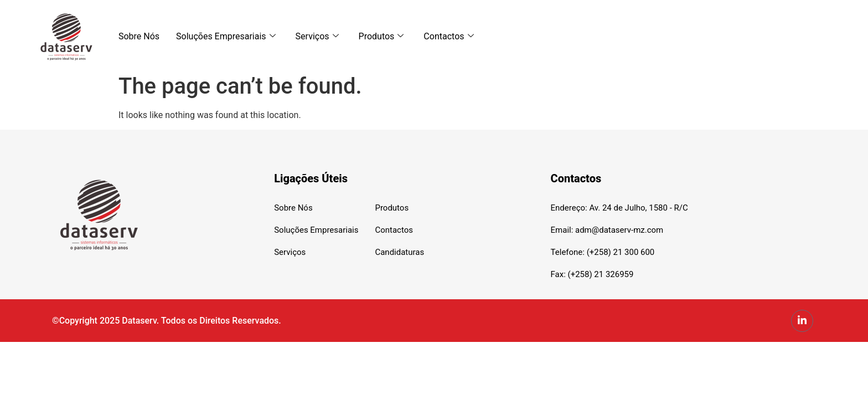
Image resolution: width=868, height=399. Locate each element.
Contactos (448, 36)
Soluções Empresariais (226, 36)
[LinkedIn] (802, 321)
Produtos (381, 36)
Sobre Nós (139, 36)
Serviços (317, 36)
